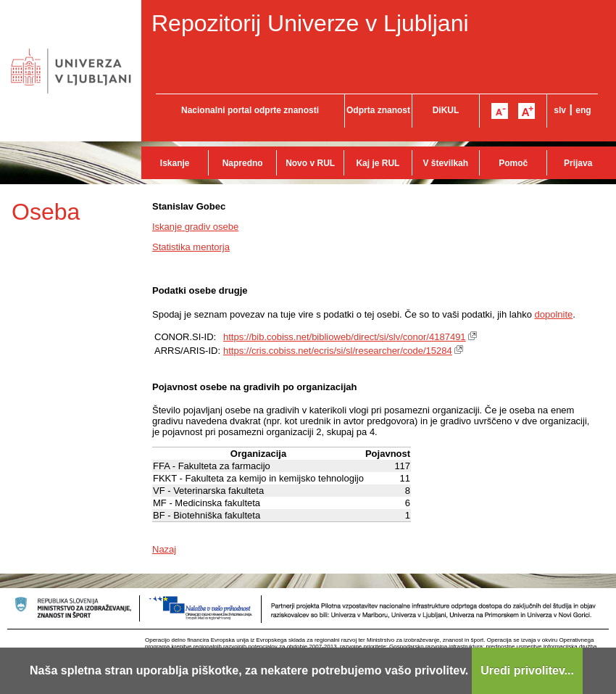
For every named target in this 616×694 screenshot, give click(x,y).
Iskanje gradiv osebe (195, 227)
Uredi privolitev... (527, 670)
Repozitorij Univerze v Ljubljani (310, 23)
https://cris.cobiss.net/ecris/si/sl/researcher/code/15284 (338, 351)
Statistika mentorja (191, 247)
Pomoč (513, 163)
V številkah (445, 163)
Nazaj (164, 549)
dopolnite (554, 314)
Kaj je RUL (378, 163)
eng (583, 110)
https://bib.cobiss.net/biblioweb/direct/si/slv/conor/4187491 (345, 337)
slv (560, 110)
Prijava (578, 163)
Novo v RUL (310, 163)
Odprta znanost (378, 110)
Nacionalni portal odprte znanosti (250, 110)
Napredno (243, 163)
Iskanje (175, 163)
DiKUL (446, 110)
